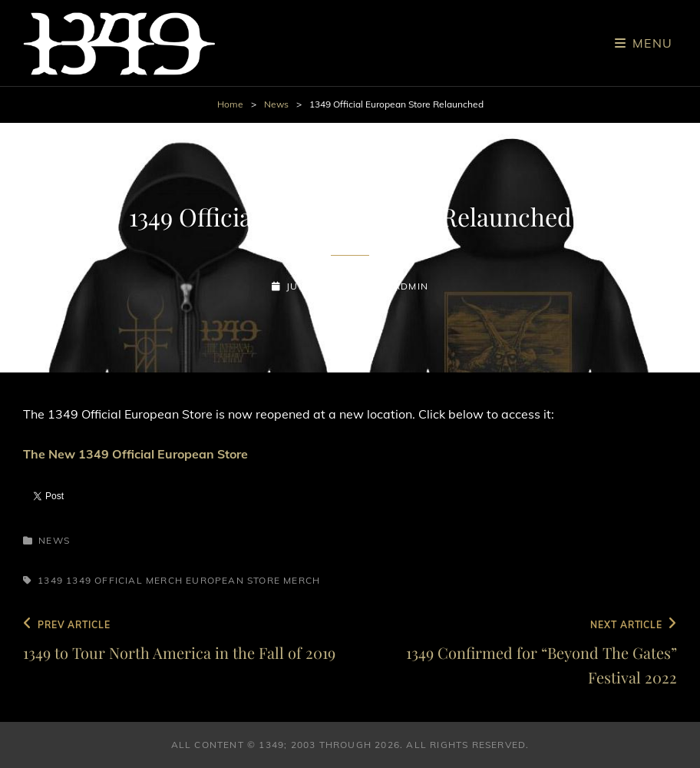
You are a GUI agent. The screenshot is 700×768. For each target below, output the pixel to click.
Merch (302, 580)
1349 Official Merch (124, 580)
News (276, 104)
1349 (50, 580)
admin (411, 286)
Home (230, 104)
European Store (233, 580)
